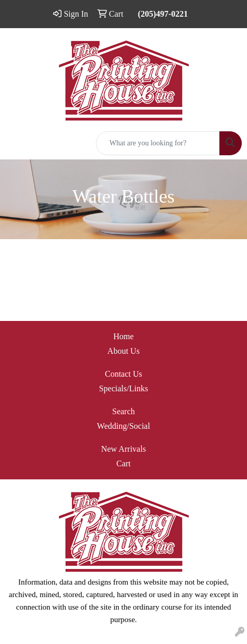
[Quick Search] (158, 143)
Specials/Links (123, 388)
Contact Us (123, 374)
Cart (123, 463)
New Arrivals (123, 449)
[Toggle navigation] (16, 143)
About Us (123, 351)
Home (123, 336)
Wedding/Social (123, 426)
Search (123, 411)
